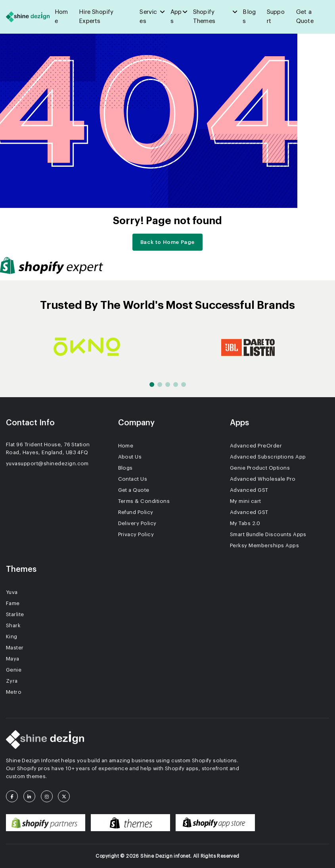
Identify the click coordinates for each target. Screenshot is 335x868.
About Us (130, 457)
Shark (13, 625)
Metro (14, 692)
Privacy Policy (136, 534)
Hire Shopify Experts (96, 17)
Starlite (15, 614)
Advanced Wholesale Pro (263, 479)
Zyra (12, 681)
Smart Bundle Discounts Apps (268, 534)
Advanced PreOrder (256, 446)
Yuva (12, 592)
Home (61, 17)
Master (15, 648)
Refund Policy (136, 512)
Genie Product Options (260, 468)
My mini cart (246, 501)
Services (148, 17)
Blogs (249, 17)
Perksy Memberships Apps (264, 545)
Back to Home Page (167, 242)
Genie (14, 670)
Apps (176, 17)
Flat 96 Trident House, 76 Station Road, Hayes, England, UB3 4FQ (48, 448)
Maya (13, 659)
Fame (13, 603)
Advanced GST (249, 490)
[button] (152, 385)
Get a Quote (305, 17)
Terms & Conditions (144, 501)
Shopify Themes (204, 17)
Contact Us (133, 479)
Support (276, 17)
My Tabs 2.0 (245, 523)
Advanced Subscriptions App (268, 457)
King (12, 637)
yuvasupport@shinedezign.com (47, 464)
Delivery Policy (137, 523)
